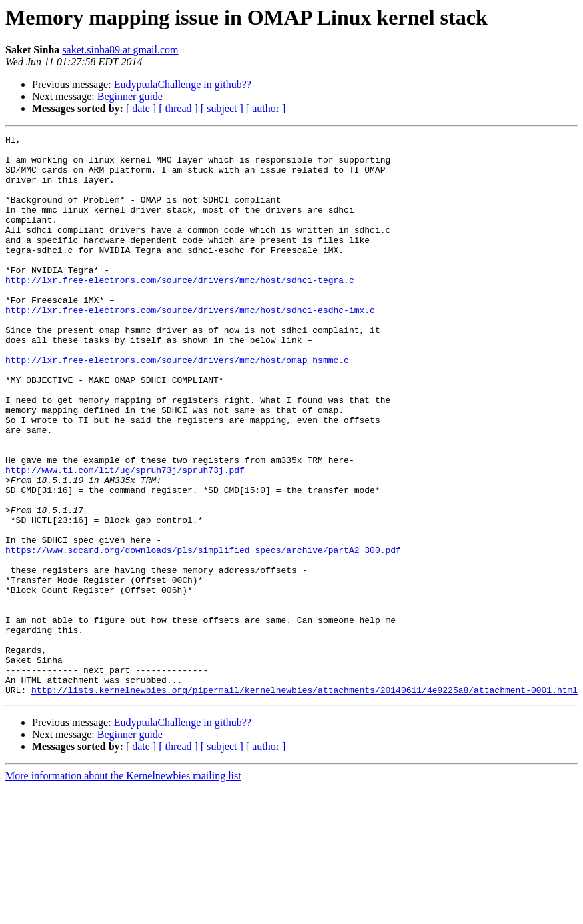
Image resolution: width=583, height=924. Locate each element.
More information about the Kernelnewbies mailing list (123, 888)
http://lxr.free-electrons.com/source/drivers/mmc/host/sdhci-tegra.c (180, 310)
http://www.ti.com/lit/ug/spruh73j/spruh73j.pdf (125, 538)
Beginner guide (130, 96)
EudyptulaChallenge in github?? (183, 84)
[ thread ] (178, 108)
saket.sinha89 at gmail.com (120, 50)
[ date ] (141, 108)
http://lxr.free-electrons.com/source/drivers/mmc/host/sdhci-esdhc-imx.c (190, 346)
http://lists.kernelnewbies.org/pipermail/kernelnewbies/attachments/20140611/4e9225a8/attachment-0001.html (305, 802)
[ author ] (266, 108)
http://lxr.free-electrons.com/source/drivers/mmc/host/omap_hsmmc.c (177, 406)
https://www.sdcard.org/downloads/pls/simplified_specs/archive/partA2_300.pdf (203, 634)
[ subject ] (222, 108)
